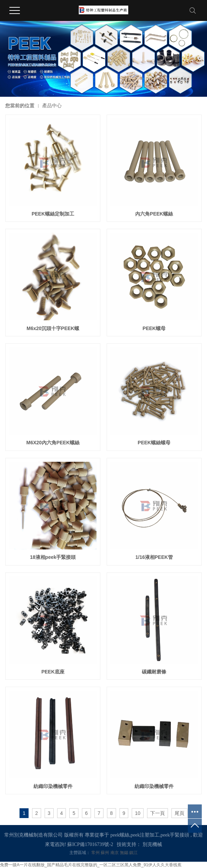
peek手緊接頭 (175, 835)
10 (138, 813)
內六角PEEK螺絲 (154, 214)
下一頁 (158, 813)
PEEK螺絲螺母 (154, 443)
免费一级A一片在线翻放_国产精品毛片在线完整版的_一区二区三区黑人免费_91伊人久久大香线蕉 (91, 865)
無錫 (125, 853)
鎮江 (133, 853)
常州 (96, 853)
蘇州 (105, 853)
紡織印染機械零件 (53, 786)
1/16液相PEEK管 (154, 557)
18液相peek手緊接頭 (53, 557)
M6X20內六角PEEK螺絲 (53, 443)
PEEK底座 (53, 672)
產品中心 (52, 105)
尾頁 (179, 813)
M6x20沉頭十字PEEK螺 (53, 328)
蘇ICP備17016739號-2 (90, 844)
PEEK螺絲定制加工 (53, 214)
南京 (115, 853)
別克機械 (152, 844)
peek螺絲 (120, 835)
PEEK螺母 (154, 328)
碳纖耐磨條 (154, 672)
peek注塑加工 (145, 835)
